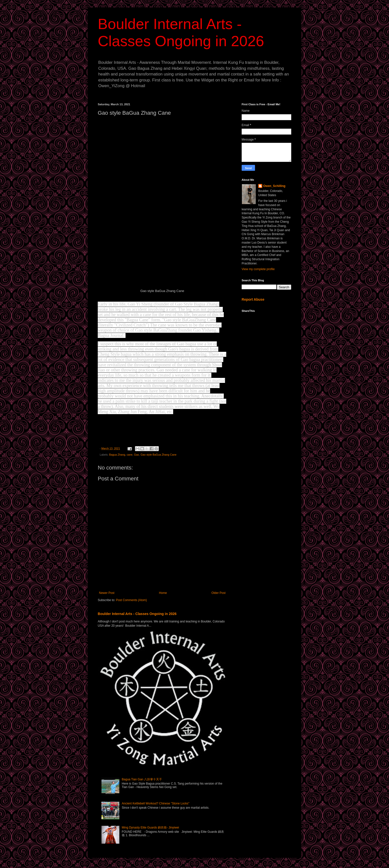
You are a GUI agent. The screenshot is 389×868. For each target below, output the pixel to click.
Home (163, 593)
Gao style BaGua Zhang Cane (159, 455)
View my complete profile (258, 269)
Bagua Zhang (117, 455)
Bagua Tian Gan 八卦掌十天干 (142, 779)
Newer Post (107, 593)
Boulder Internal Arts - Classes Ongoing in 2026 (137, 614)
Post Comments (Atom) (131, 600)
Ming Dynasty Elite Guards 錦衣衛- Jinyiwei (150, 828)
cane (130, 455)
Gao (136, 455)
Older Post (218, 593)
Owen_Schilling (274, 186)
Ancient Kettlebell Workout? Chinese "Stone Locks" (156, 803)
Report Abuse (253, 299)
